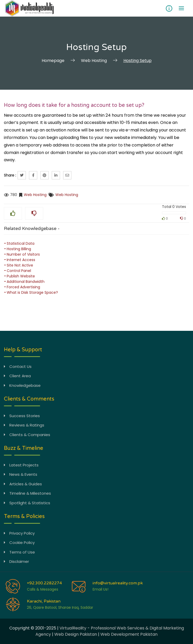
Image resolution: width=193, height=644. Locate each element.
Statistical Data (21, 243)
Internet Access (21, 260)
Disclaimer (16, 561)
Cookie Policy (19, 542)
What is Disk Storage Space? (32, 292)
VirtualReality (73, 628)
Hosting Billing (19, 249)
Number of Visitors (23, 254)
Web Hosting (35, 195)
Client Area (17, 376)
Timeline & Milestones (27, 493)
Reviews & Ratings (24, 425)
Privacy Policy (19, 533)
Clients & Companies (27, 435)
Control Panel (19, 271)
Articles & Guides (23, 484)
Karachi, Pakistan (44, 601)
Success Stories (22, 416)
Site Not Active (20, 265)
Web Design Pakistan (76, 634)
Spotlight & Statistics (27, 503)
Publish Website (21, 276)
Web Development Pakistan (129, 634)
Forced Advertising (23, 287)
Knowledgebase (22, 385)
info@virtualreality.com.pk (118, 583)
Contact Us (18, 366)
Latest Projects (21, 465)
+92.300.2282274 (44, 583)
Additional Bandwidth (26, 282)
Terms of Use (19, 552)
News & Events (21, 474)
